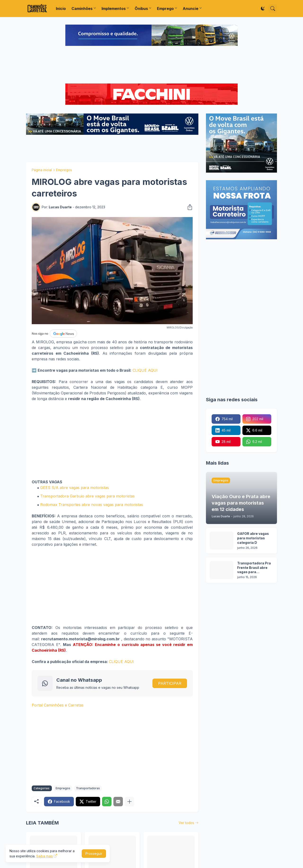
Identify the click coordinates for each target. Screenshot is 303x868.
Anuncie (191, 9)
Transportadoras (88, 788)
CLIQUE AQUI (145, 370)
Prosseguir (94, 853)
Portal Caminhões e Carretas (58, 705)
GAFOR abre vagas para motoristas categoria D (253, 538)
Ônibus (141, 9)
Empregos (64, 170)
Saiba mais (45, 856)
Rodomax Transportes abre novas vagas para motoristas (92, 505)
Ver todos (186, 823)
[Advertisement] (151, 65)
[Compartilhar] (188, 207)
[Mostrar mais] (129, 802)
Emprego (165, 9)
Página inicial (42, 170)
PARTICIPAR (170, 683)
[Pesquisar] (273, 9)
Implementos (114, 9)
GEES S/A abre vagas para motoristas (75, 488)
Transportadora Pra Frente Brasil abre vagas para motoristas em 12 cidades (254, 568)
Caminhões (82, 9)
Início (61, 9)
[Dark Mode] (263, 9)
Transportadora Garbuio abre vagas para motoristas (87, 496)
